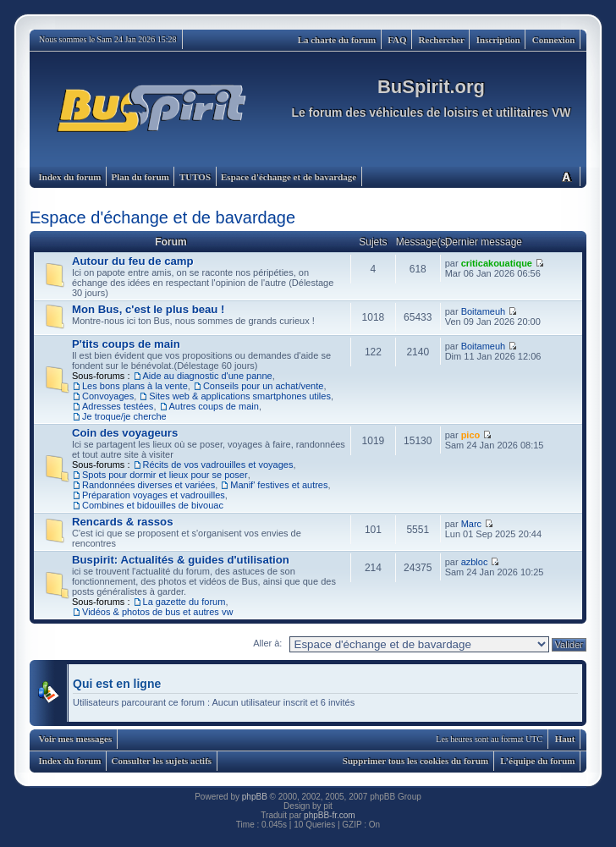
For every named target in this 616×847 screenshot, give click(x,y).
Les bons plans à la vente (135, 386)
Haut (565, 739)
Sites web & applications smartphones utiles (240, 396)
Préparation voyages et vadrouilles (154, 495)
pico (471, 435)
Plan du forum (140, 177)
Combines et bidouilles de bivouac (153, 505)
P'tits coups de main (126, 344)
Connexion (554, 40)
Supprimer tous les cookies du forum (415, 761)
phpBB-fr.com (330, 815)
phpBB (255, 797)
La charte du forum (337, 40)
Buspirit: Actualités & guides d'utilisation (181, 560)
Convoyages (108, 396)
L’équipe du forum (537, 761)
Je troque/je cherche (124, 416)
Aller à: (267, 643)
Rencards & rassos (122, 522)
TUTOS (195, 177)
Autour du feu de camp (133, 261)
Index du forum (70, 177)
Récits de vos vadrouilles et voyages (218, 465)
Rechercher (442, 40)
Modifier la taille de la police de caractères (566, 176)
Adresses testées (118, 406)
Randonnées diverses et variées (148, 485)
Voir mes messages (76, 739)
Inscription (498, 40)
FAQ (397, 40)
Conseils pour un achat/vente (263, 386)
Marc (471, 524)
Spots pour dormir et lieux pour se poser (165, 475)
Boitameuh (484, 311)
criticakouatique (497, 263)
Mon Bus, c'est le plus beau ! (148, 309)
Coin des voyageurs (125, 433)
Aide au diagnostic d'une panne (208, 376)
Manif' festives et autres (279, 485)
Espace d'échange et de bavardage (289, 177)
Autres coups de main (214, 406)
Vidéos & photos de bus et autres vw (157, 612)
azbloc (475, 562)
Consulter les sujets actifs (161, 761)
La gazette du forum (184, 602)
